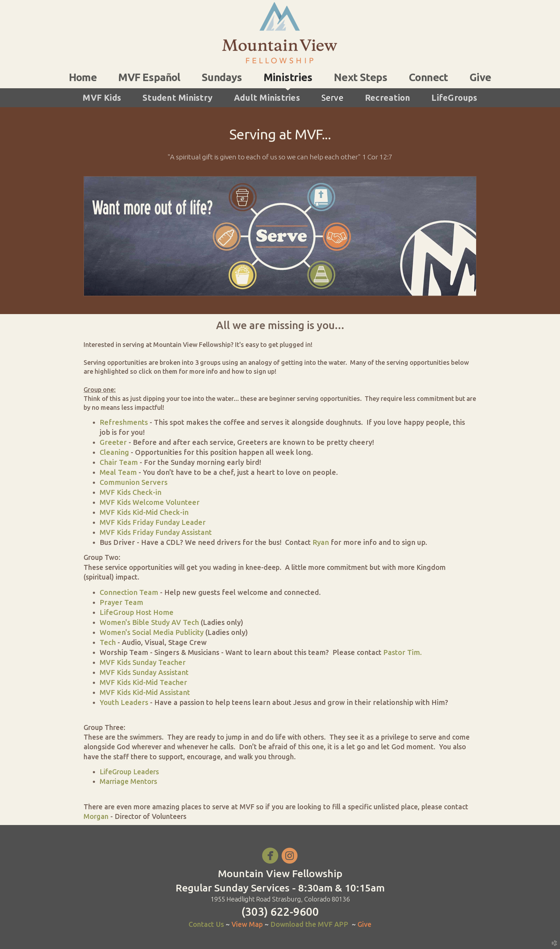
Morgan (96, 816)
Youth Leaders (124, 702)
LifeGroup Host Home (137, 612)
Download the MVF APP (309, 924)
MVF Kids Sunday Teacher (143, 662)
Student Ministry (177, 98)
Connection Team (129, 592)
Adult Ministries (267, 98)
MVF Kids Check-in (131, 492)
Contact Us (206, 924)
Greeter (113, 442)
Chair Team (119, 462)
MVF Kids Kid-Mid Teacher (143, 682)
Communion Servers (134, 482)
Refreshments (124, 422)
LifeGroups (454, 98)
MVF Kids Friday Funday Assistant (156, 532)
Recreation (387, 98)
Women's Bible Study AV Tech (149, 622)
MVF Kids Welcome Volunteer (150, 502)
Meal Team (118, 472)
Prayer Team (121, 602)
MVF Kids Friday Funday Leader (153, 522)
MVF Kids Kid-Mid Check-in (144, 512)
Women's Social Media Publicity (152, 632)
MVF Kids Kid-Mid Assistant (145, 692)
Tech (108, 642)
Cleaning (114, 452)
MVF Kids (102, 98)
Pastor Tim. (402, 652)
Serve (332, 98)
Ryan (321, 542)
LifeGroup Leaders (129, 772)
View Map (248, 924)
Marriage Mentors (128, 781)
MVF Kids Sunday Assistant (144, 672)
